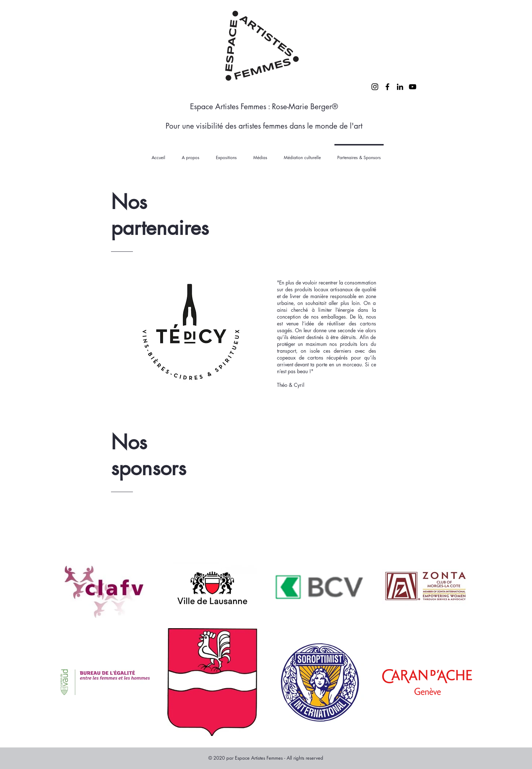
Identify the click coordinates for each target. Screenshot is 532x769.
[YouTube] (413, 87)
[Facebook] (387, 87)
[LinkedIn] (400, 87)
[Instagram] (375, 87)
